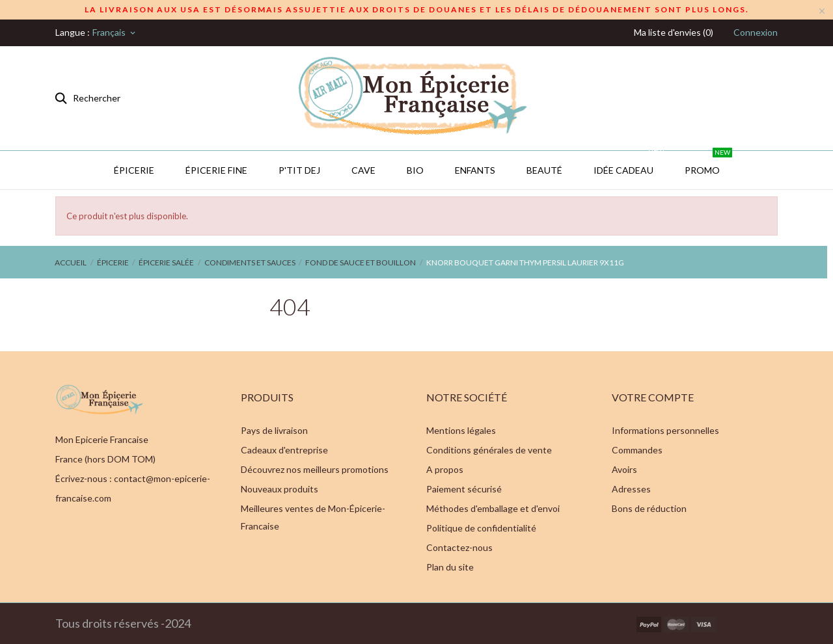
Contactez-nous (459, 547)
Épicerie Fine (216, 170)
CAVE (363, 170)
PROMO (708, 163)
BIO (415, 170)
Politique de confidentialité (481, 528)
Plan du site (450, 567)
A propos (445, 469)
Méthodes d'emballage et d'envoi (493, 508)
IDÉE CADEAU (630, 163)
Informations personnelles (665, 430)
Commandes (637, 450)
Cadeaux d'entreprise (284, 450)
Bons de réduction (649, 508)
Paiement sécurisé (464, 489)
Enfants (475, 170)
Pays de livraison (274, 430)
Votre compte (653, 397)
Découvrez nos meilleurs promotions (315, 469)
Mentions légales (461, 430)
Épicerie (134, 170)
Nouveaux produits (280, 489)
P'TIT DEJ (299, 170)
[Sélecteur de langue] (115, 33)
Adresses (631, 489)
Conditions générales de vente (489, 450)
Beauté (544, 170)
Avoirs (624, 469)
